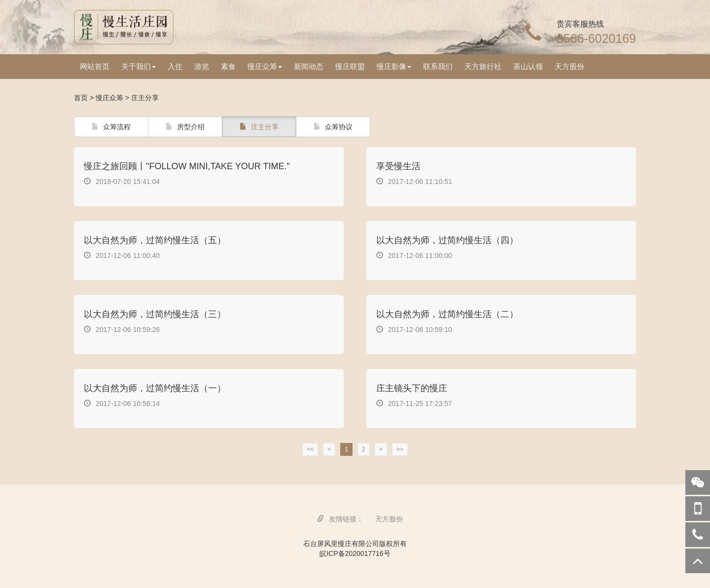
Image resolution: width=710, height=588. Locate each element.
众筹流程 (111, 127)
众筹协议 (333, 127)
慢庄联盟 (350, 66)
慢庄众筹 (265, 66)
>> (400, 449)
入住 (175, 66)
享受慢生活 (398, 166)
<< (310, 449)
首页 (81, 98)
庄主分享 (259, 127)
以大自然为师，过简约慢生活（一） (155, 388)
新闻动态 (309, 66)
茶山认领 (528, 66)
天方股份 (569, 66)
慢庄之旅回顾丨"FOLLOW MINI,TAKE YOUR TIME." (187, 166)
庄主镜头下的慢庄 (412, 388)
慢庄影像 (394, 66)
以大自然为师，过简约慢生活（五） (155, 240)
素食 (228, 66)
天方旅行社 (483, 66)
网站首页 (95, 66)
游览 (202, 66)
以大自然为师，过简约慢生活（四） (447, 240)
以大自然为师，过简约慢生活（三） (155, 314)
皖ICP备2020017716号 (355, 553)
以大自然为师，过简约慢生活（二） (447, 314)
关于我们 (139, 66)
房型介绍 (185, 127)
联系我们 (438, 66)
